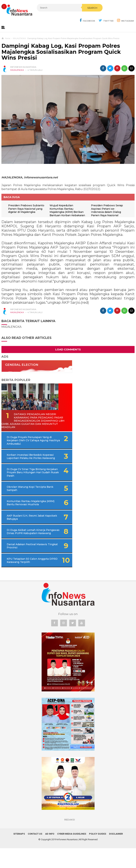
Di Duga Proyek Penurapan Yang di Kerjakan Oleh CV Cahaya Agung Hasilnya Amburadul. (29, 444)
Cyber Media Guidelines (72, 854)
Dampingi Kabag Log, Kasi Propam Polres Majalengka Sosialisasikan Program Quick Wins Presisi (61, 52)
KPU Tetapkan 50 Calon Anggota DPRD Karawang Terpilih (23, 578)
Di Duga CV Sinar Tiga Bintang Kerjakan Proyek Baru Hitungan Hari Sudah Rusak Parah (28, 481)
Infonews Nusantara (67, 859)
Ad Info (50, 854)
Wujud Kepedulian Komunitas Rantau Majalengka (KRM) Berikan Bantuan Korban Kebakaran (68, 211)
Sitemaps (19, 854)
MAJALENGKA (17, 70)
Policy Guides (98, 854)
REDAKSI (70, 839)
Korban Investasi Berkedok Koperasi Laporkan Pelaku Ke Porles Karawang (24, 462)
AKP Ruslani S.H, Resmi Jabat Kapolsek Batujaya (22, 531)
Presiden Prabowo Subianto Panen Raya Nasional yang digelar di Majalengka (25, 211)
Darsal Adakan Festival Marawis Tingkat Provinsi (23, 563)
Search (74, 15)
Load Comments (68, 350)
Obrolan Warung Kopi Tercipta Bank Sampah (21, 499)
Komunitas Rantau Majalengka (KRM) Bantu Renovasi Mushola (23, 514)
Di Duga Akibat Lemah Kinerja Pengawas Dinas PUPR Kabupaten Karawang (25, 546)
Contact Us (35, 854)
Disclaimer (116, 854)
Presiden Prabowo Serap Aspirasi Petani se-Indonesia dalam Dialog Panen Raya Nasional (108, 211)
